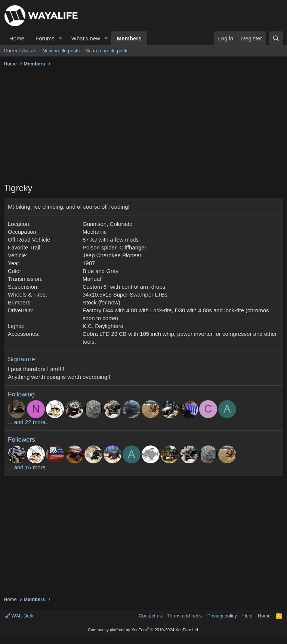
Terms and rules (185, 616)
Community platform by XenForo (143, 630)
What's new (86, 38)
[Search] (276, 38)
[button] (61, 38)
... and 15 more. (27, 467)
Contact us (150, 616)
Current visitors (20, 51)
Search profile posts (107, 51)
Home (17, 38)
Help (248, 616)
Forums (45, 38)
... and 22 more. (27, 422)
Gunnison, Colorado (107, 224)
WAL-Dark (19, 616)
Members (129, 38)
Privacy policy (222, 616)
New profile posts (61, 51)
